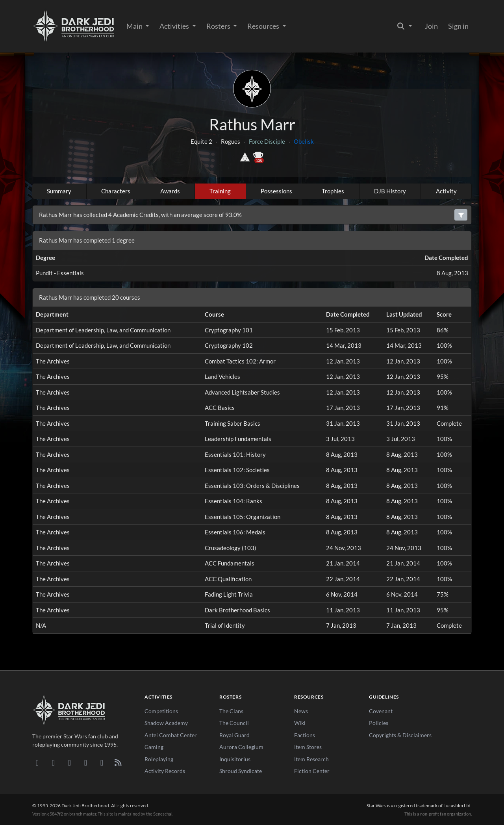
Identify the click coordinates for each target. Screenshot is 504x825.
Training (220, 191)
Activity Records (165, 771)
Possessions (276, 191)
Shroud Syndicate (241, 771)
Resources (264, 26)
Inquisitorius (235, 759)
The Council (234, 723)
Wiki (300, 723)
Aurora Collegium (241, 747)
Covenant (381, 711)
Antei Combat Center (171, 735)
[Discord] (37, 762)
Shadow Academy (166, 723)
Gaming (154, 747)
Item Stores (308, 747)
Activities (175, 26)
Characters (116, 191)
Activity (446, 191)
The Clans (231, 711)
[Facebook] (69, 762)
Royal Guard (234, 735)
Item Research (311, 759)
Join (431, 26)
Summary (59, 191)
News (301, 711)
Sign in (458, 26)
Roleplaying (159, 759)
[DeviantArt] (53, 762)
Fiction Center (312, 771)
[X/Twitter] (102, 762)
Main (135, 26)
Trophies (333, 191)
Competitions (161, 711)
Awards (170, 191)
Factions (305, 735)
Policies (379, 723)
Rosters (219, 26)
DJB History (390, 191)
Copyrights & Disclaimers (400, 735)
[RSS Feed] (118, 762)
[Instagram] (86, 762)
